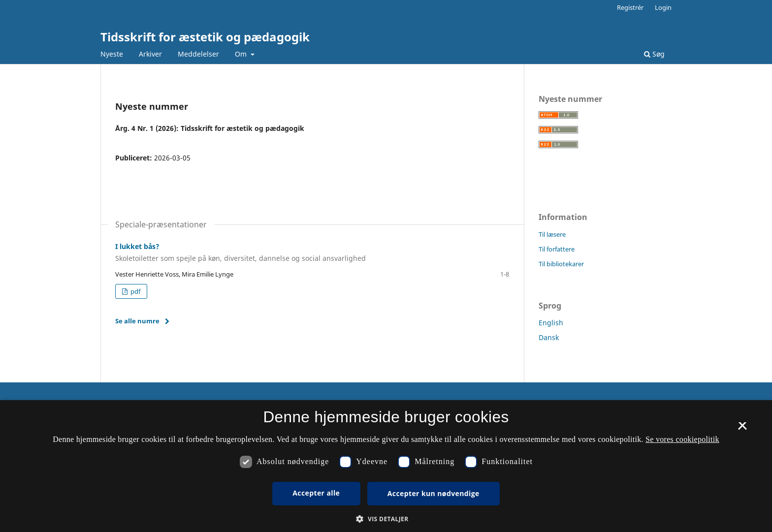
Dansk (549, 337)
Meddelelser (198, 54)
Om (242, 54)
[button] (386, 519)
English (551, 323)
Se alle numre (137, 321)
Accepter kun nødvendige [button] (434, 493)
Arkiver (150, 54)
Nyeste (112, 54)
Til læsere (552, 234)
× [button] (742, 429)
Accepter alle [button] (316, 493)
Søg (654, 54)
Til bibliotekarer (561, 264)
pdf (135, 291)
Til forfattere (557, 249)
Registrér (630, 7)
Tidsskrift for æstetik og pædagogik (205, 37)
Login (663, 7)
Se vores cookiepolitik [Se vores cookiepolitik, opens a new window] (682, 439)
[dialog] (386, 466)
